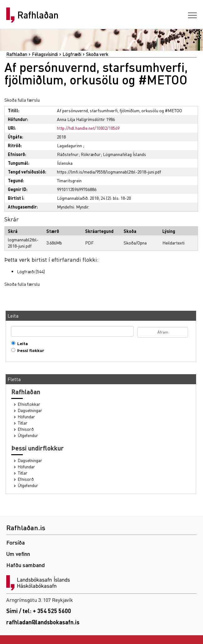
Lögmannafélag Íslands (124, 154)
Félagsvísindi (45, 54)
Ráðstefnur (68, 154)
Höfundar (26, 417)
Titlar (23, 423)
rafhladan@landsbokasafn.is (43, 622)
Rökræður (91, 154)
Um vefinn (18, 553)
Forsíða (15, 542)
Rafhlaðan (38, 15)
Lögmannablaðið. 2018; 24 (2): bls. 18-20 (94, 198)
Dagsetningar (30, 410)
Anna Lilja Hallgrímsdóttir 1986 (86, 119)
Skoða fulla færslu (22, 100)
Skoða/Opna (135, 243)
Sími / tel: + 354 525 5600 (39, 611)
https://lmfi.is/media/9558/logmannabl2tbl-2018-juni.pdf (109, 172)
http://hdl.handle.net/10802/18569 (88, 128)
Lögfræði (72, 54)
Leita (21, 343)
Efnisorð (26, 429)
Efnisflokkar (29, 404)
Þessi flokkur (29, 350)
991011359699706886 (77, 189)
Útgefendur (28, 435)
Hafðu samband (25, 565)
